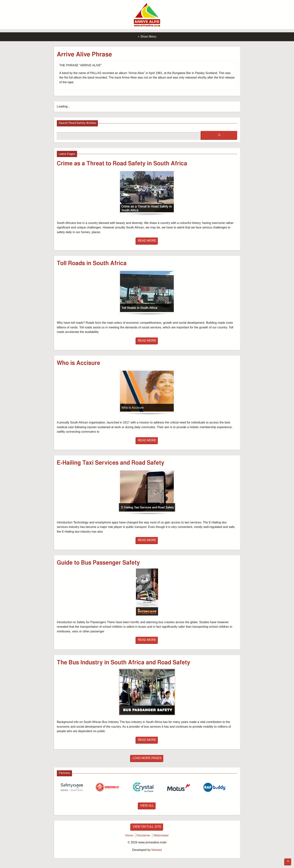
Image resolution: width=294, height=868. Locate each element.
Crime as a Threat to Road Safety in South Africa (122, 164)
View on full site (147, 827)
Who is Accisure (78, 364)
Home (129, 835)
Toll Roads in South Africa (92, 264)
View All (147, 806)
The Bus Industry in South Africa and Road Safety (123, 663)
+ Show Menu (147, 37)
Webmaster (161, 835)
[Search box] (129, 136)
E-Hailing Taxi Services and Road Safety (111, 463)
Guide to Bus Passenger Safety (98, 563)
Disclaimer (143, 835)
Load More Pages (147, 758)
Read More (147, 241)
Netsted (157, 850)
